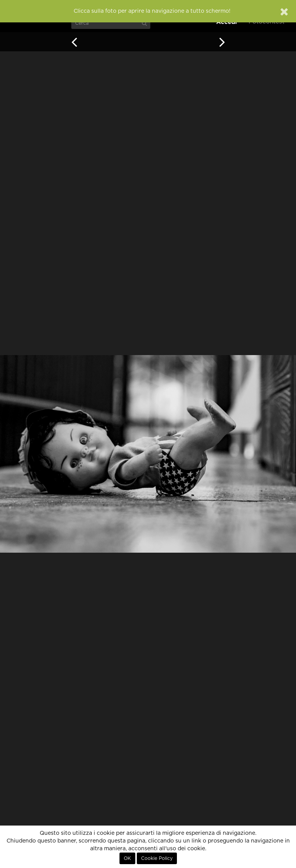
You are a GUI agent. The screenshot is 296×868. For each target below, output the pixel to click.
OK (127, 858)
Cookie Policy (157, 858)
